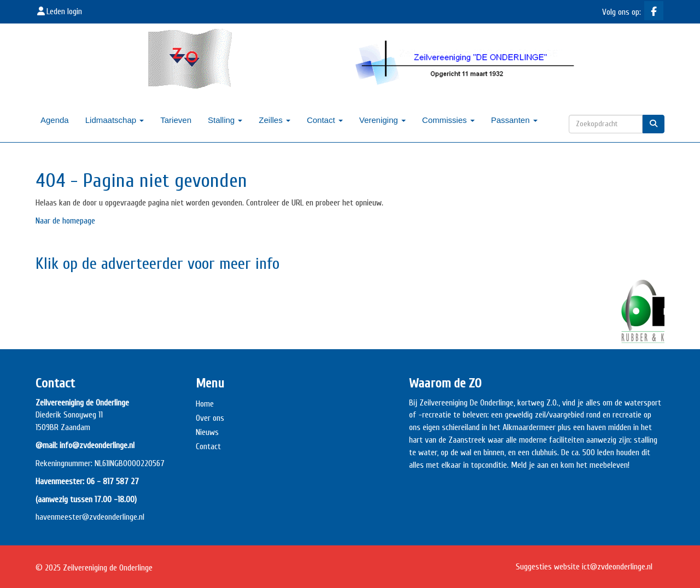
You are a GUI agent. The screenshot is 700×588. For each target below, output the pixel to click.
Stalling (225, 120)
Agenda (55, 120)
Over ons (210, 418)
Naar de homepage (65, 221)
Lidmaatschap (115, 120)
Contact (325, 120)
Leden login (59, 11)
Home (205, 404)
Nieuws (207, 432)
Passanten (514, 120)
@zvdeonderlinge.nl (113, 517)
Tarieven (176, 120)
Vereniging (383, 120)
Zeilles (275, 120)
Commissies (448, 120)
